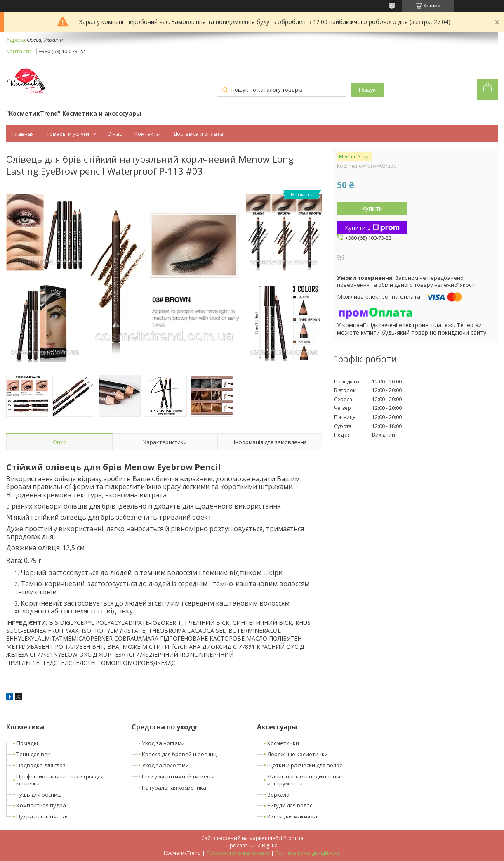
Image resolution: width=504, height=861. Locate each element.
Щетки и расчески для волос (305, 765)
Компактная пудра (41, 805)
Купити (372, 208)
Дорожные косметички (298, 754)
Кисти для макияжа (292, 816)
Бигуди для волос (290, 805)
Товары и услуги (68, 134)
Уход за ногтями (163, 743)
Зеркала (278, 795)
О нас (114, 134)
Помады (27, 743)
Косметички (283, 743)
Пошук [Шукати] (367, 90)
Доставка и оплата (198, 134)
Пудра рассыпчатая (43, 816)
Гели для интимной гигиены (178, 776)
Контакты (147, 134)
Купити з (372, 227)
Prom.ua (293, 838)
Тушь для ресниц (39, 795)
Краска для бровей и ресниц (179, 754)
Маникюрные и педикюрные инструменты (305, 780)
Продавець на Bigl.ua (252, 846)
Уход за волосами (165, 765)
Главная (23, 134)
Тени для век (33, 754)
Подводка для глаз (41, 765)
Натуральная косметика (174, 788)
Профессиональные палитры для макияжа (60, 780)
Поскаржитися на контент (238, 853)
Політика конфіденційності (308, 853)
